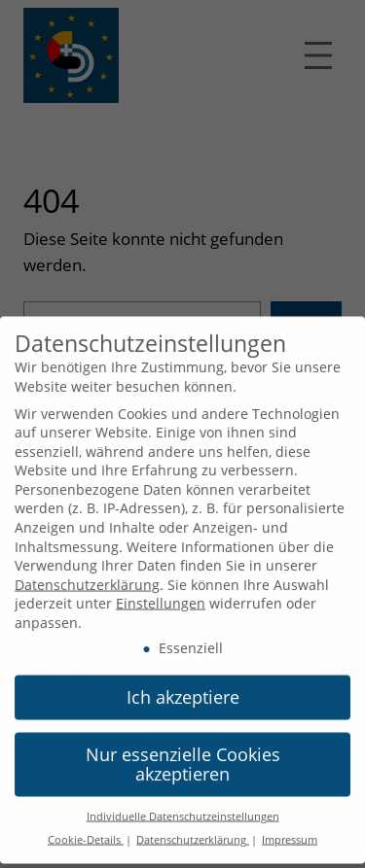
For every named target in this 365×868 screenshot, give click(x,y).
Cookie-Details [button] (86, 833)
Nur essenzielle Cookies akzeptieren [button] (183, 757)
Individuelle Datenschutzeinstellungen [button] (183, 809)
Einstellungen (161, 596)
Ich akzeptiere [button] (183, 690)
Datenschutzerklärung (87, 577)
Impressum (290, 833)
